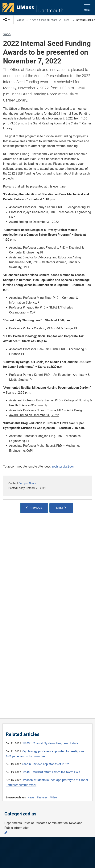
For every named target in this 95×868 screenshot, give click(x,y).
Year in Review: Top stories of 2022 (45, 764)
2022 (67, 20)
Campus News (27, 483)
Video (54, 797)
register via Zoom (64, 466)
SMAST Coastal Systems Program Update (50, 743)
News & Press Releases (44, 20)
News (31, 797)
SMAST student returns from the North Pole (51, 772)
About (21, 20)
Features (42, 797)
